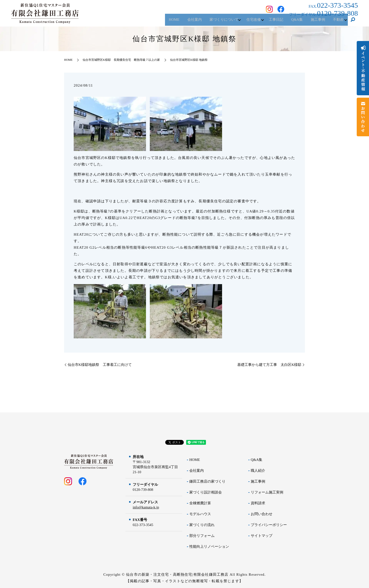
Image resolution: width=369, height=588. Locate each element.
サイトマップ (262, 536)
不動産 (337, 21)
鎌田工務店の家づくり (207, 481)
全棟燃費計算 (200, 503)
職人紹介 (258, 471)
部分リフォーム (202, 536)
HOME (156, 21)
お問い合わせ (262, 514)
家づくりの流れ (202, 525)
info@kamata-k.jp (146, 507)
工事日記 (268, 21)
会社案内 (179, 21)
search (353, 22)
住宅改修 (243, 21)
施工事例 (314, 21)
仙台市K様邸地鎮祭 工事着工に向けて (100, 365)
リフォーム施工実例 (267, 492)
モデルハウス (200, 514)
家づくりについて (211, 21)
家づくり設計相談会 (206, 492)
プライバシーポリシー (269, 525)
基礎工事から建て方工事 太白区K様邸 (269, 365)
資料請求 (258, 503)
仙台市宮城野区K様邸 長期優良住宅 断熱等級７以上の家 (121, 60)
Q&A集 (291, 21)
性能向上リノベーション (209, 547)
